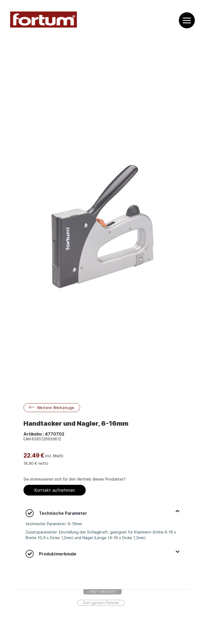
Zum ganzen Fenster (101, 603)
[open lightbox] (103, 227)
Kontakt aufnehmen (55, 490)
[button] (187, 20)
